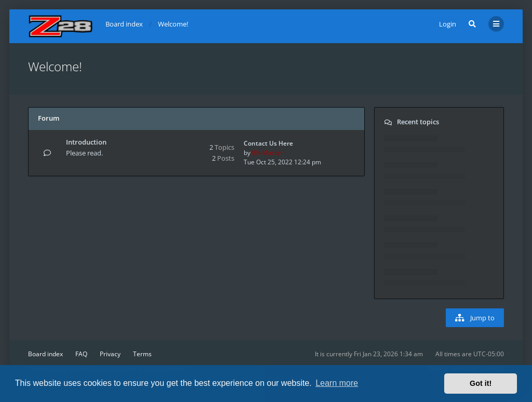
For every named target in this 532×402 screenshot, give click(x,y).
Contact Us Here (268, 143)
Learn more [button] (337, 383)
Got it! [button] (481, 383)
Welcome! (55, 66)
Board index (45, 354)
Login (448, 24)
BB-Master (268, 153)
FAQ (81, 354)
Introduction (86, 142)
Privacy (110, 354)
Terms (142, 354)
